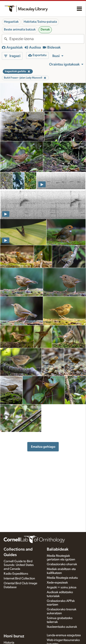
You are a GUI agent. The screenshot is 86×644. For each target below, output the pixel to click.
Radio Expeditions (16, 574)
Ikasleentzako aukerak (62, 627)
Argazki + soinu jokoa (62, 587)
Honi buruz (14, 636)
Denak (45, 30)
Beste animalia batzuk (20, 30)
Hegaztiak (11, 22)
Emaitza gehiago (43, 447)
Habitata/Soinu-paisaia (40, 22)
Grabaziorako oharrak (62, 564)
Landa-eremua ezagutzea (64, 635)
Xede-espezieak (57, 583)
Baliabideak (58, 549)
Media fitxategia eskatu (62, 578)
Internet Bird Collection (19, 579)
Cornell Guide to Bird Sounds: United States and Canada (19, 565)
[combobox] (47, 39)
